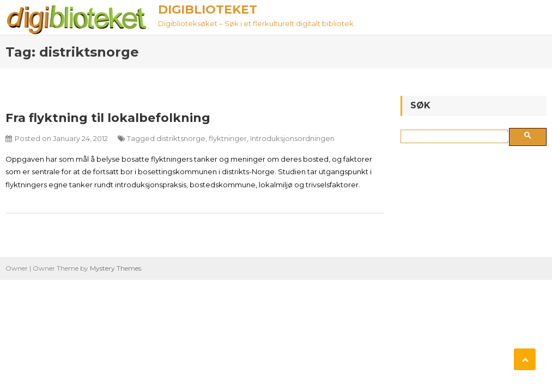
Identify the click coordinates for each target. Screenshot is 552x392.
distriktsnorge (181, 138)
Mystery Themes (116, 268)
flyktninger (228, 138)
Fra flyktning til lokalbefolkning (108, 118)
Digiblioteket (208, 10)
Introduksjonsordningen (292, 138)
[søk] (456, 137)
